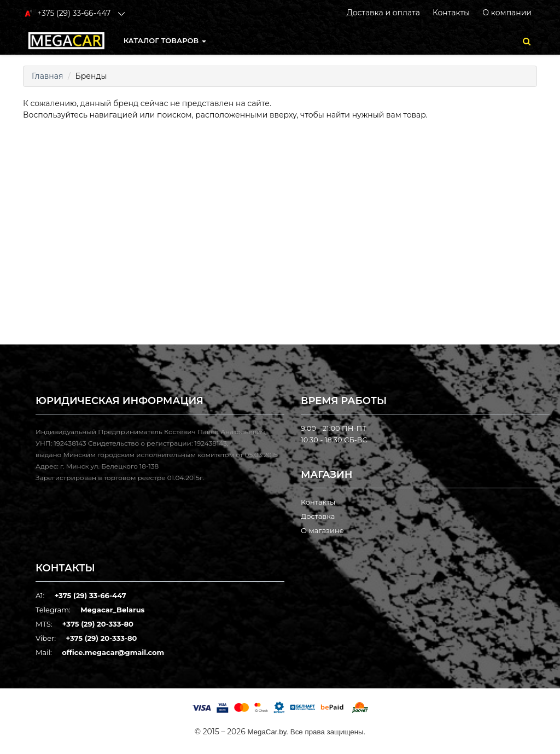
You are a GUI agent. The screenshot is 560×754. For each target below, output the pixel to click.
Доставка (318, 516)
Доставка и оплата (383, 13)
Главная (47, 76)
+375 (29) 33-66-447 (91, 595)
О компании (507, 13)
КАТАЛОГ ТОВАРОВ (165, 40)
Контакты (451, 13)
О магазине (322, 530)
